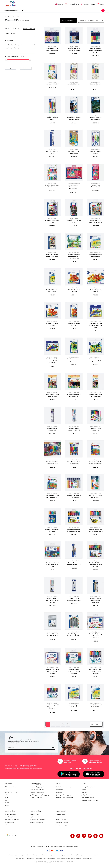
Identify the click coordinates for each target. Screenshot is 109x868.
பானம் (32, 825)
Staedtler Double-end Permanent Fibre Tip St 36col (95, 564)
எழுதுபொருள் (52, 46)
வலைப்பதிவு (61, 855)
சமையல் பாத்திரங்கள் (37, 822)
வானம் (84, 789)
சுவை (6, 800)
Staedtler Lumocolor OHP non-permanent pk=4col (52, 600)
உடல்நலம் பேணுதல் (62, 825)
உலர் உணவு (60, 789)
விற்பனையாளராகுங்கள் (48, 855)
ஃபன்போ (8, 803)
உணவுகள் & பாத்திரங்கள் (38, 819)
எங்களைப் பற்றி (13, 855)
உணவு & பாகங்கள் (36, 797)
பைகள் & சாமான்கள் (88, 797)
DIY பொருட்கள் (10, 822)
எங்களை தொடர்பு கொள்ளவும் (25, 858)
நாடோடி (8, 795)
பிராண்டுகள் (13, 16)
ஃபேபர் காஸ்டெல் (10, 787)
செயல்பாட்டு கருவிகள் (37, 792)
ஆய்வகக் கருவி (61, 814)
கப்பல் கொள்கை (76, 858)
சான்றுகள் (70, 861)
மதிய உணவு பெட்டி (36, 817)
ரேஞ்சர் (7, 805)
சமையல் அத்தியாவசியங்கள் (64, 797)
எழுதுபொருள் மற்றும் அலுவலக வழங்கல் (16, 47)
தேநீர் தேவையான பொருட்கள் (65, 787)
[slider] (6, 59)
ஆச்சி (7, 797)
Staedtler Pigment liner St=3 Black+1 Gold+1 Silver (95, 600)
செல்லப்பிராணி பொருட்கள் (90, 800)
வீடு (6, 16)
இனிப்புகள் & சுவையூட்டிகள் (64, 795)
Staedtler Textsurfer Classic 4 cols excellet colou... (96, 50)
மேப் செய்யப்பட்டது (11, 792)
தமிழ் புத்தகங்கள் (87, 795)
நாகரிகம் (84, 792)
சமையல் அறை (35, 814)
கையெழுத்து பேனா (95, 632)
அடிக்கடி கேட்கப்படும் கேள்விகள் (46, 858)
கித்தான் (7, 825)
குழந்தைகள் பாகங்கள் (37, 789)
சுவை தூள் (59, 792)
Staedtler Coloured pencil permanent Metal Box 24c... (74, 256)
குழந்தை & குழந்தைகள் (37, 787)
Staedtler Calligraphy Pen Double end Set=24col (96, 636)
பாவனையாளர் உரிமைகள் (92, 855)
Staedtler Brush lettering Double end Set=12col (74, 671)
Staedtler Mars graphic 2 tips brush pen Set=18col (52, 707)
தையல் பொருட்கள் (11, 814)
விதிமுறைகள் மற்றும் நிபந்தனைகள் (45, 861)
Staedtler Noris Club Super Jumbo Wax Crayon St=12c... (52, 361)
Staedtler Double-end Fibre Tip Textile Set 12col (52, 564)
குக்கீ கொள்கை (87, 858)
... (58, 724)
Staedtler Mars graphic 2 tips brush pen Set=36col (95, 671)
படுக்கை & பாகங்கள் (62, 822)
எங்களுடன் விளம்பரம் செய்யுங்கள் (29, 855)
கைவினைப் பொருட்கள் (12, 819)
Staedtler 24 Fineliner (52, 84)
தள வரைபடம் (61, 861)
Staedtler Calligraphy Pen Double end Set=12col (52, 671)
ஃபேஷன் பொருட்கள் (88, 787)
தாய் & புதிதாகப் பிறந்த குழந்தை (40, 795)
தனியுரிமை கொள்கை (64, 858)
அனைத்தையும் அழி (29, 28)
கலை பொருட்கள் (74, 252)
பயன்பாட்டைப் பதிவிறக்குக (74, 855)
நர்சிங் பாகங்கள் (61, 817)
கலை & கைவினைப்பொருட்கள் (13, 44)
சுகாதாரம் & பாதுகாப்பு (63, 819)
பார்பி (7, 789)
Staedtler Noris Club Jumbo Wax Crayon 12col (96, 325)
